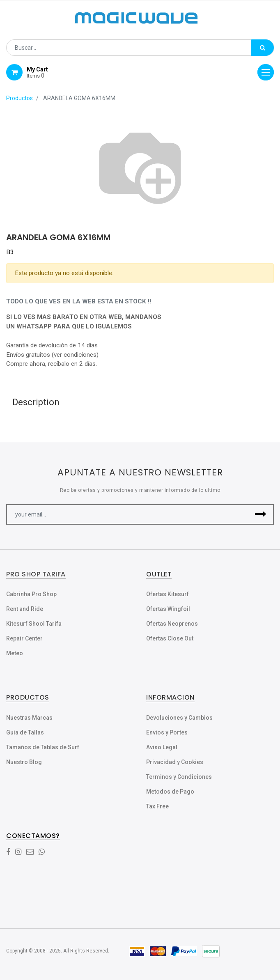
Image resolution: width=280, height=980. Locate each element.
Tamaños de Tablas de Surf (43, 747)
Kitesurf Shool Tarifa (34, 624)
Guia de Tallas (25, 732)
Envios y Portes (167, 732)
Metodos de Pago (170, 792)
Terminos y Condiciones (179, 777)
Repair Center (24, 638)
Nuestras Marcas (29, 718)
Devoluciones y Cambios (179, 718)
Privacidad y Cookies (175, 762)
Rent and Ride (25, 609)
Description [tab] (36, 402)
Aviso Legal (162, 747)
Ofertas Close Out (170, 638)
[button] (260, 514)
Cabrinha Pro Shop (31, 594)
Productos (20, 98)
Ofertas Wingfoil (168, 609)
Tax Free (157, 806)
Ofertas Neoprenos (172, 624)
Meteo (15, 653)
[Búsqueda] (263, 48)
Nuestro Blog (24, 762)
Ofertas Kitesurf (168, 594)
